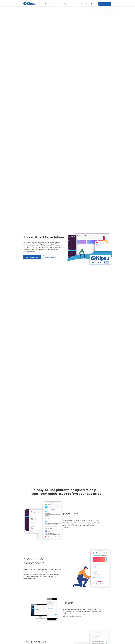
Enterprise (58, 4)
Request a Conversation (32, 257)
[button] (48, 4)
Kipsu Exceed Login (51, 257)
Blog (65, 4)
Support (94, 4)
